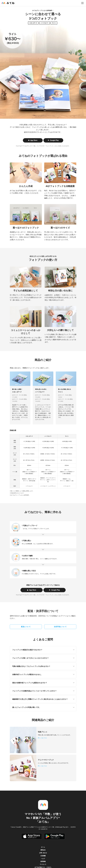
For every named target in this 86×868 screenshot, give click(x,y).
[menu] (82, 3)
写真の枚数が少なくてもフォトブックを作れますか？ (31, 666)
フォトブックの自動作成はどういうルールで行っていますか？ (34, 691)
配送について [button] (26, 627)
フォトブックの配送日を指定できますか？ (27, 650)
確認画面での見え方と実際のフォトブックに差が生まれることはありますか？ (40, 699)
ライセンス (43, 864)
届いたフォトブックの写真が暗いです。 (27, 707)
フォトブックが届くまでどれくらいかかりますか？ (30, 658)
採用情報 (43, 861)
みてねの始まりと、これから (43, 867)
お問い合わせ (43, 853)
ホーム (43, 847)
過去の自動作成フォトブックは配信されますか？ (30, 683)
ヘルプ (43, 859)
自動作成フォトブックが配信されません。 (27, 674)
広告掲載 (43, 856)
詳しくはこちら (42, 738)
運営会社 (43, 850)
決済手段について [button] (60, 627)
